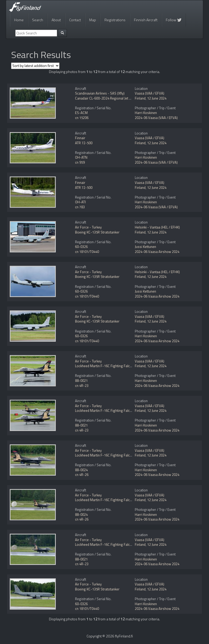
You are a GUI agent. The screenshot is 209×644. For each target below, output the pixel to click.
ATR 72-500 (84, 143)
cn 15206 (82, 118)
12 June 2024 (157, 98)
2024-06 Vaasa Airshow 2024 (157, 252)
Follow (174, 20)
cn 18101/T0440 (87, 252)
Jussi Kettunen (145, 247)
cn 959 (80, 162)
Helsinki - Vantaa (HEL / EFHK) (157, 227)
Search (38, 20)
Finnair (80, 138)
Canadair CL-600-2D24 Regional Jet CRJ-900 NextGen (115, 98)
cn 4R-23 (82, 386)
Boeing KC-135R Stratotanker (97, 232)
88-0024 (81, 470)
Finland (140, 98)
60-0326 (81, 247)
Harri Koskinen (146, 113)
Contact (75, 20)
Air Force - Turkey (88, 227)
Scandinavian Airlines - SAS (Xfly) (100, 93)
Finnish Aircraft (146, 20)
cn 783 (80, 207)
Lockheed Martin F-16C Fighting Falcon (104, 366)
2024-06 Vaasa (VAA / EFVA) (156, 118)
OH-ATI (80, 202)
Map (93, 20)
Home (19, 20)
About (56, 20)
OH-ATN (81, 157)
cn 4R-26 (82, 475)
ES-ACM (81, 113)
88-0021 (81, 381)
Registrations (115, 20)
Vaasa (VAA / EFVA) (150, 93)
